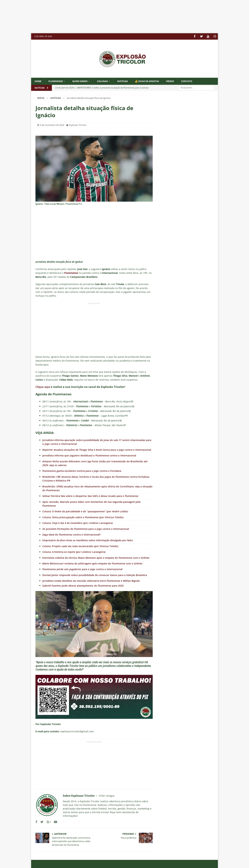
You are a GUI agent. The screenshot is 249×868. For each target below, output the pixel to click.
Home (38, 81)
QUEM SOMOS (83, 81)
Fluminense (57, 81)
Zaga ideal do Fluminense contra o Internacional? (71, 534)
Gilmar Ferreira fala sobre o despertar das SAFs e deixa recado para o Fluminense (90, 496)
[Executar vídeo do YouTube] (94, 624)
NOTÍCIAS (128, 81)
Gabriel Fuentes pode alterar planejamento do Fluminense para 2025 (83, 585)
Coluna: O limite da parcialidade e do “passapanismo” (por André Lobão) (85, 511)
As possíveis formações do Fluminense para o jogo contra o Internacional (86, 529)
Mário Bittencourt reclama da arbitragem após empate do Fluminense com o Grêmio (92, 563)
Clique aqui (43, 387)
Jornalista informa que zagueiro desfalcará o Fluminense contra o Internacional (89, 455)
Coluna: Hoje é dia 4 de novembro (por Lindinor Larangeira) (78, 523)
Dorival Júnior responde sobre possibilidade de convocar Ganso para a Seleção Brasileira (95, 575)
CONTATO (196, 81)
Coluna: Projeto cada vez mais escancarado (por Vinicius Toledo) (80, 546)
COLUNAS (107, 81)
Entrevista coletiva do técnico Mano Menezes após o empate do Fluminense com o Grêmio (96, 558)
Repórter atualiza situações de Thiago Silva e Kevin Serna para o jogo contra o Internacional (97, 450)
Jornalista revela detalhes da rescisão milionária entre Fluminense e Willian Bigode (91, 581)
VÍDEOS (179, 81)
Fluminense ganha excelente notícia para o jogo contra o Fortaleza (82, 471)
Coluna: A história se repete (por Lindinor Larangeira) (74, 552)
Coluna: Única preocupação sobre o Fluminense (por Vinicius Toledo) (83, 517)
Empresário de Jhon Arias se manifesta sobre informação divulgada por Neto (88, 540)
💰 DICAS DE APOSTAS (154, 81)
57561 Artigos (107, 796)
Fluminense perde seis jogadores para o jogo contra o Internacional (82, 569)
